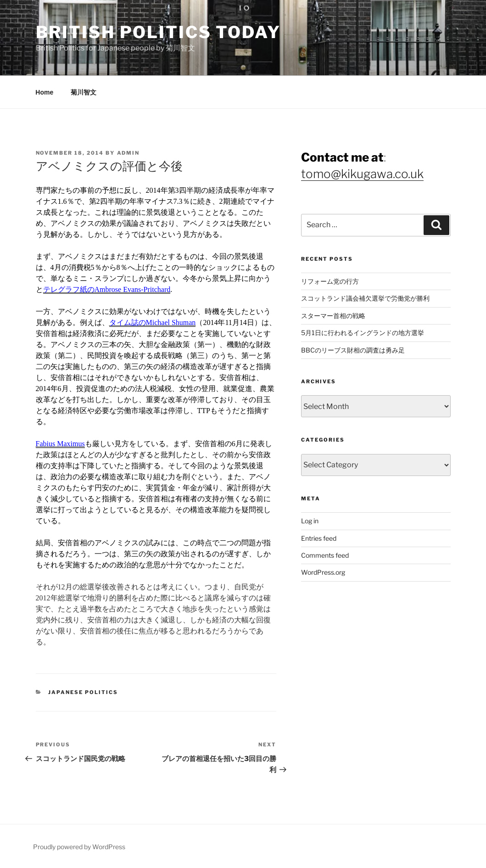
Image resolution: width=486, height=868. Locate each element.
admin (128, 153)
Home (44, 92)
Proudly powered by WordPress (79, 847)
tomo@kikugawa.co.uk (362, 174)
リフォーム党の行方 (330, 281)
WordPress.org (323, 572)
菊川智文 (84, 92)
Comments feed (325, 555)
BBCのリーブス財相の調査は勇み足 (353, 350)
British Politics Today (158, 32)
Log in (310, 521)
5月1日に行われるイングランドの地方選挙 (363, 333)
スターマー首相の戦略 (333, 316)
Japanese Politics (83, 692)
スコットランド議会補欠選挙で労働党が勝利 (365, 298)
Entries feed (319, 538)
